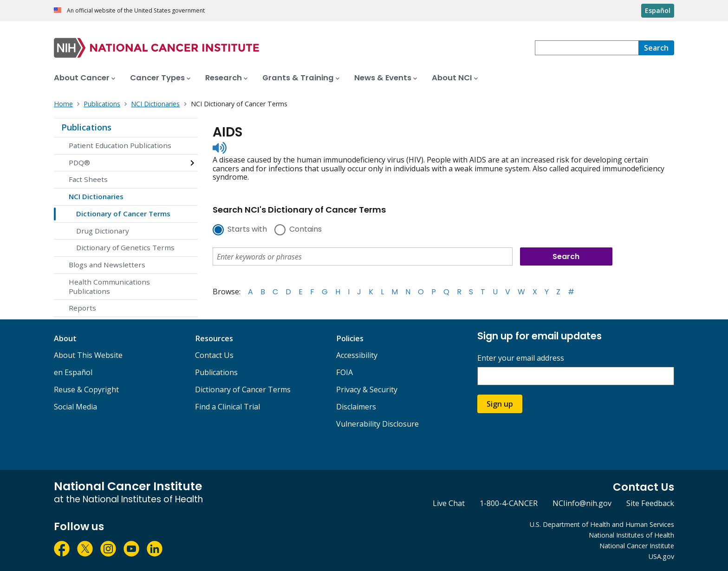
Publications (86, 127)
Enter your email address (521, 358)
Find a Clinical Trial (227, 407)
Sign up (500, 404)
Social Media (75, 407)
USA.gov (661, 556)
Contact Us (214, 355)
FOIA (344, 372)
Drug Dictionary (103, 231)
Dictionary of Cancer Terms (123, 214)
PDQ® (79, 162)
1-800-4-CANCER (509, 503)
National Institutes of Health (631, 535)
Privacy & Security (367, 389)
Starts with (247, 230)
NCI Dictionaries (96, 196)
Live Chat (449, 503)
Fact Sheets (88, 179)
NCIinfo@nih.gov (582, 503)
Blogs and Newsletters (107, 265)
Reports (82, 308)
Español (658, 10)
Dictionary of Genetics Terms (125, 247)
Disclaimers (356, 407)
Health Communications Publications (109, 286)
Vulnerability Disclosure (377, 424)
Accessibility (357, 355)
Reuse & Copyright (86, 389)
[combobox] (587, 48)
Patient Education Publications (120, 145)
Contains (305, 230)
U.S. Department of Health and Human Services (602, 524)
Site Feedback (650, 503)
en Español (73, 372)
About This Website (88, 355)
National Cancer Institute (637, 546)
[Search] (656, 48)
